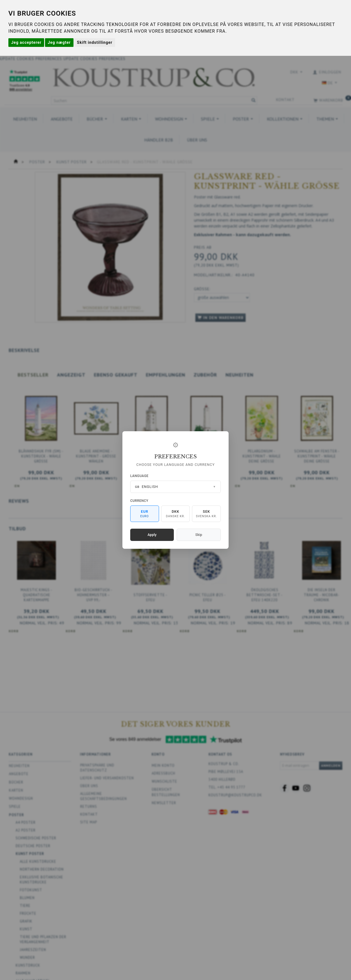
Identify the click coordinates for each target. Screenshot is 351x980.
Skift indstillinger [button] (95, 42)
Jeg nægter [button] (59, 42)
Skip (199, 535)
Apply (152, 535)
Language (139, 476)
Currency (139, 501)
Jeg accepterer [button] (26, 42)
